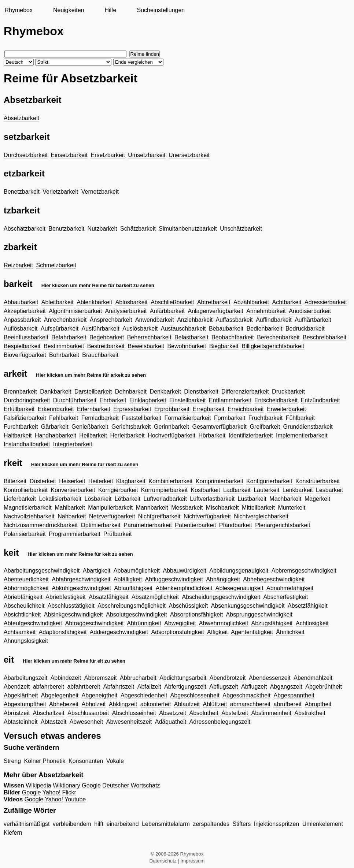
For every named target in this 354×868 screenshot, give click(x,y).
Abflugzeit (254, 687)
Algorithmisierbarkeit (75, 311)
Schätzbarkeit (138, 229)
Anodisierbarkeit (310, 311)
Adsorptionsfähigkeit (177, 632)
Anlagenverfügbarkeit (215, 311)
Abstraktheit (310, 713)
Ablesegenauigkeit (239, 588)
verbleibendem (72, 824)
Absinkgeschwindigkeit (73, 614)
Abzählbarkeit (251, 302)
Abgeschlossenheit (195, 695)
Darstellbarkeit (93, 392)
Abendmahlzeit (313, 678)
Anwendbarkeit (155, 320)
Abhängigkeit (223, 579)
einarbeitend (123, 824)
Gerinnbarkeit (172, 427)
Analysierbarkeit (126, 311)
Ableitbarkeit (58, 302)
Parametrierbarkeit (148, 525)
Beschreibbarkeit (324, 337)
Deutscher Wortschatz (131, 785)
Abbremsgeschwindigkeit (304, 571)
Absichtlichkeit (22, 614)
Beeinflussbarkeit (26, 337)
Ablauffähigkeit (134, 588)
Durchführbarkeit (75, 400)
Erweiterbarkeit (286, 409)
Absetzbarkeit (21, 118)
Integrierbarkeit (73, 444)
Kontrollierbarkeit (26, 490)
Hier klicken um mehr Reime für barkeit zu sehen (98, 285)
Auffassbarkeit (234, 320)
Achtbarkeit (287, 302)
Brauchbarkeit (100, 355)
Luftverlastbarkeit (212, 499)
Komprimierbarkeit (220, 481)
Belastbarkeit (191, 337)
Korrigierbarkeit (118, 490)
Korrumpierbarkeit (164, 490)
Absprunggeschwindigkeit (259, 614)
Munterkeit (292, 508)
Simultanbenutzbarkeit (188, 229)
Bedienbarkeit (265, 329)
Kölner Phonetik (45, 761)
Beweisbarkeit (146, 346)
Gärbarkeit (55, 427)
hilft (99, 824)
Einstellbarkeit (188, 400)
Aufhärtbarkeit (313, 320)
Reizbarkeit (18, 265)
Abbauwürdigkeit (185, 571)
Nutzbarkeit (102, 229)
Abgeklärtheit (21, 695)
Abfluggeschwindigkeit (174, 579)
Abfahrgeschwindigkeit (81, 579)
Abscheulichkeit (24, 606)
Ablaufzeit (187, 704)
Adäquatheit (171, 722)
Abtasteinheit (21, 722)
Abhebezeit (64, 704)
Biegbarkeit (224, 346)
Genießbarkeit (90, 427)
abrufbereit (287, 704)
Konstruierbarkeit (318, 481)
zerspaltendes (211, 824)
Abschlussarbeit (88, 713)
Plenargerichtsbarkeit (283, 525)
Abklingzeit (123, 704)
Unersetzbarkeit (189, 155)
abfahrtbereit (84, 687)
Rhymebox (18, 10)
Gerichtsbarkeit (131, 427)
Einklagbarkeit (148, 400)
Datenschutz (163, 861)
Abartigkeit (97, 571)
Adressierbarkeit (326, 302)
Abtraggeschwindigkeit (95, 623)
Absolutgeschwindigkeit (136, 614)
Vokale (115, 761)
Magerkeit (317, 499)
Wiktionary (67, 785)
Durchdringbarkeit (27, 400)
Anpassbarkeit (22, 320)
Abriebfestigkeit (65, 597)
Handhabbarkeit (56, 435)
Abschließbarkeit (172, 302)
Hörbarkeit (212, 435)
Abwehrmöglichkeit (224, 623)
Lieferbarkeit (20, 499)
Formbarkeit (230, 418)
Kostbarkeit (205, 490)
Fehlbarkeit (64, 418)
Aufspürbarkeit (60, 329)
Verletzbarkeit (60, 192)
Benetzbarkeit (22, 192)
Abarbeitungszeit (25, 678)
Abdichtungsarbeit (183, 678)
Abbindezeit (66, 678)
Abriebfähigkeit (23, 597)
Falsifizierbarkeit (25, 418)
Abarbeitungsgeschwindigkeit (42, 571)
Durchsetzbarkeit (26, 155)
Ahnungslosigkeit (26, 641)
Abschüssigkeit (188, 606)
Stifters (241, 824)
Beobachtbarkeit (233, 337)
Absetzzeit (173, 713)
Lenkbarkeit (298, 490)
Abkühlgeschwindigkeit (81, 588)
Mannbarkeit (152, 508)
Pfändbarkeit (236, 525)
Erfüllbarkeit (19, 409)
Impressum (193, 861)
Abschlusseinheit (134, 713)
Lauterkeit (266, 490)
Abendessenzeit (270, 678)
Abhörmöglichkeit (26, 588)
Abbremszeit (101, 678)
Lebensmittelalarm (166, 824)
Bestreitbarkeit (106, 346)
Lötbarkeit (128, 499)
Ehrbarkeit (113, 400)
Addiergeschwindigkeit (119, 632)
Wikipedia (38, 785)
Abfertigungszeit (185, 687)
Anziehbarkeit (195, 320)
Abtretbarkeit (214, 302)
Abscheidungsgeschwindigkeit (221, 597)
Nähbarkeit (72, 516)
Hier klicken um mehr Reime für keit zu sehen (80, 554)
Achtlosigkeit (312, 623)
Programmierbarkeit (74, 534)
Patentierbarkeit (195, 525)
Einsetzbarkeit (69, 155)
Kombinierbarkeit (170, 481)
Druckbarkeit (288, 392)
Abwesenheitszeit (129, 722)
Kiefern (13, 833)
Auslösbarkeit (140, 329)
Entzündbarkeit (320, 400)
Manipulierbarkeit (110, 508)
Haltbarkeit (18, 435)
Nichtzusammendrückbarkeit (41, 525)
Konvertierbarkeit (73, 490)
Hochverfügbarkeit (172, 435)
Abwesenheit (86, 722)
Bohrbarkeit (64, 355)
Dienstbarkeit (201, 392)
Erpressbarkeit (132, 409)
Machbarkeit (285, 499)
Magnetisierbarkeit (28, 508)
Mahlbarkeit (70, 508)
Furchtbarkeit (21, 427)
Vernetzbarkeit (100, 192)
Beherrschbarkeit (149, 337)
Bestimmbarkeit (64, 346)
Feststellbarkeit (141, 418)
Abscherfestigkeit (285, 597)
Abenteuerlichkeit (26, 579)
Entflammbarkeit (230, 400)
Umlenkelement (323, 824)
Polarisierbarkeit (25, 534)
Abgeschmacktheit (246, 695)
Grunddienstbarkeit (308, 427)
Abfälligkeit (128, 579)
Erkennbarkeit (56, 409)
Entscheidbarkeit (276, 400)
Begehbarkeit (107, 337)
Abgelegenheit (60, 695)
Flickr (69, 792)
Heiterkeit (101, 481)
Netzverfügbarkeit (112, 516)
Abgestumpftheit (25, 704)
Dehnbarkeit (131, 392)
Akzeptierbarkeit (25, 311)
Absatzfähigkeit (109, 597)
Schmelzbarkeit (56, 265)
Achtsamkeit (20, 632)
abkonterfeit (156, 704)
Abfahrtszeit (119, 687)
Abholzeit (94, 704)
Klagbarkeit (131, 481)
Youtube (75, 799)
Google (91, 785)
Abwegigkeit (180, 623)
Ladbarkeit (237, 490)
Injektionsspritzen (277, 824)
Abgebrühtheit (324, 687)
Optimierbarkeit (100, 525)
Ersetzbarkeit (108, 155)
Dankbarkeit (56, 392)
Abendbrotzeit (228, 678)
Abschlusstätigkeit (71, 606)
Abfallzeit (149, 687)
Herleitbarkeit (127, 435)
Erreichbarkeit (246, 409)
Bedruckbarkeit (305, 329)
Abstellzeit (235, 713)
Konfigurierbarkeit (269, 481)
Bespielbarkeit (22, 346)
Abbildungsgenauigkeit (239, 571)
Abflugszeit (224, 687)
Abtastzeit (54, 722)
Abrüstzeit (17, 713)
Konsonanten (86, 761)
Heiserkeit (72, 481)
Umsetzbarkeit (147, 155)
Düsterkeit (43, 481)
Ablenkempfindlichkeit (184, 588)
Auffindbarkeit (274, 320)
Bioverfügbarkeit (25, 355)
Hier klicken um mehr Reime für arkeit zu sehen (91, 375)
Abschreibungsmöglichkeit (132, 606)
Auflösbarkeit (21, 329)
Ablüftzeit (215, 704)
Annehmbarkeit (266, 311)
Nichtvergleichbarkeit (261, 516)
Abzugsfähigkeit (272, 623)
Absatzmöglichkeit (155, 597)
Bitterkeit (15, 481)
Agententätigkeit (252, 632)
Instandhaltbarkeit (27, 444)
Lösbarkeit (98, 499)
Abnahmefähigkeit (290, 588)
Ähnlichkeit (290, 632)
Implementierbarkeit (302, 435)
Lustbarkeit (252, 499)
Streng (12, 761)
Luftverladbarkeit (165, 499)
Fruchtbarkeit (265, 418)
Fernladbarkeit (100, 418)
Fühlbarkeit (300, 418)
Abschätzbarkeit (25, 229)
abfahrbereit (49, 687)
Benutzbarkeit (66, 229)
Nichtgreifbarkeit (159, 516)
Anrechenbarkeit (65, 320)
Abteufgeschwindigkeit (33, 623)
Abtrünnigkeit (144, 623)
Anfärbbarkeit (167, 311)
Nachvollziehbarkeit (29, 516)
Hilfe (110, 10)
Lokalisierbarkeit (60, 499)
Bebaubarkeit (226, 329)
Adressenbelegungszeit (220, 722)
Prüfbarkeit (117, 534)
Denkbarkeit (165, 392)
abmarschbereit (250, 704)
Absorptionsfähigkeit (196, 614)
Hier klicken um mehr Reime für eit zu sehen (74, 661)
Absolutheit (204, 713)
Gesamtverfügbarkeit (219, 427)
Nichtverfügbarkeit (207, 516)
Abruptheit (318, 704)
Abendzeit (17, 687)
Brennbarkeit (20, 392)
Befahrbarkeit (69, 337)
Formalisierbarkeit (187, 418)
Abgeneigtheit (100, 695)
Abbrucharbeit (138, 678)
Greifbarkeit (265, 427)
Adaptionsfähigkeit (63, 632)
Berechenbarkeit (278, 337)
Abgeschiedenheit (144, 695)
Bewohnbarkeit (187, 346)
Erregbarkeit (208, 409)
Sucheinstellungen (161, 10)
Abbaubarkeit (21, 302)
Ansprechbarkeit (111, 320)
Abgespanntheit (294, 695)
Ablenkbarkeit (94, 302)
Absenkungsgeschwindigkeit (248, 606)
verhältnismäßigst (27, 824)
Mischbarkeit (222, 508)
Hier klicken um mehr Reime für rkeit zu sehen (85, 464)
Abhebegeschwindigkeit (274, 579)
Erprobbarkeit (172, 409)
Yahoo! (52, 792)
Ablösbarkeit (132, 302)
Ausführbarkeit (101, 329)
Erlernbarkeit (94, 409)
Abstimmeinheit (271, 713)
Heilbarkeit (93, 435)
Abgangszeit (286, 687)
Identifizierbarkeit (251, 435)
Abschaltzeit (49, 713)
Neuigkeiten (69, 10)
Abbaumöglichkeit (137, 571)
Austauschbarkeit (183, 329)
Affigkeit (217, 632)
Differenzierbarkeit (245, 392)
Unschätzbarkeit (241, 229)
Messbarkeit (187, 508)
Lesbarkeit (329, 490)
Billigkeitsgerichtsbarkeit (273, 346)
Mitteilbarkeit (258, 508)
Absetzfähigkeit (308, 606)
